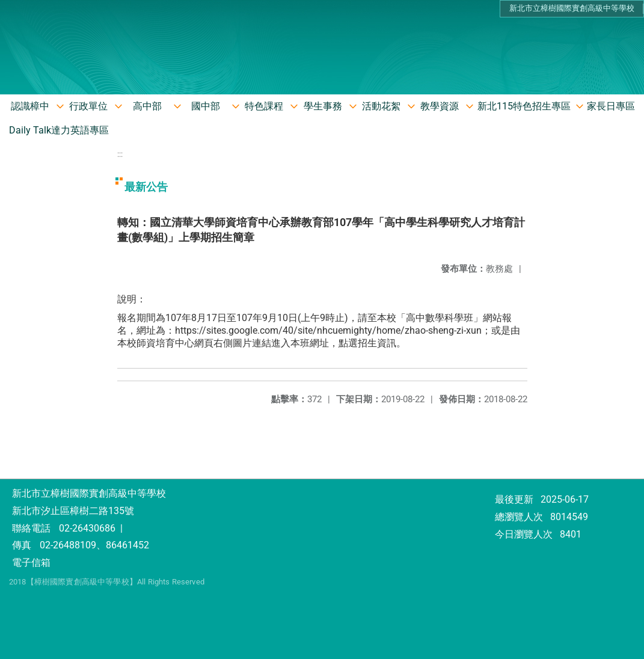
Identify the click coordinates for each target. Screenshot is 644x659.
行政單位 (88, 106)
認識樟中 (30, 106)
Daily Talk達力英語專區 (59, 130)
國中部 (206, 106)
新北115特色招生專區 (524, 106)
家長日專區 (611, 106)
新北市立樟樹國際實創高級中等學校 (572, 8)
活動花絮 (381, 106)
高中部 (147, 106)
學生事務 (323, 106)
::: (120, 154)
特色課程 (264, 106)
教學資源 (440, 106)
